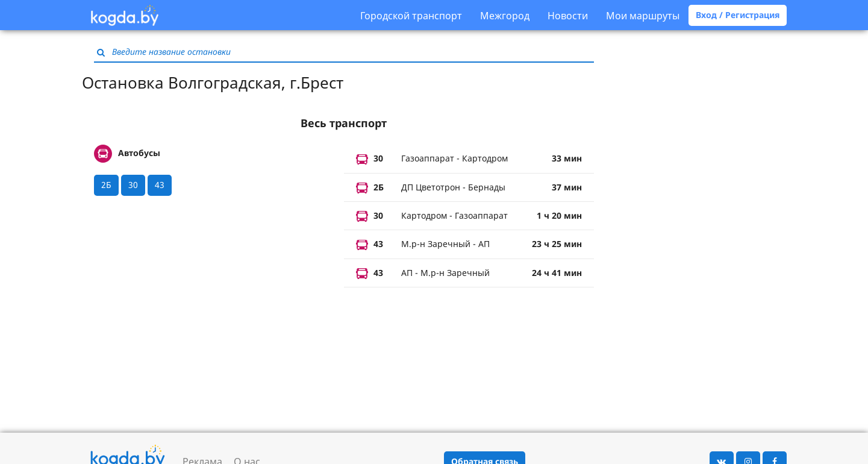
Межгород (505, 16)
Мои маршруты (643, 16)
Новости (568, 16)
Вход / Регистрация (738, 15)
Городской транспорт (411, 16)
